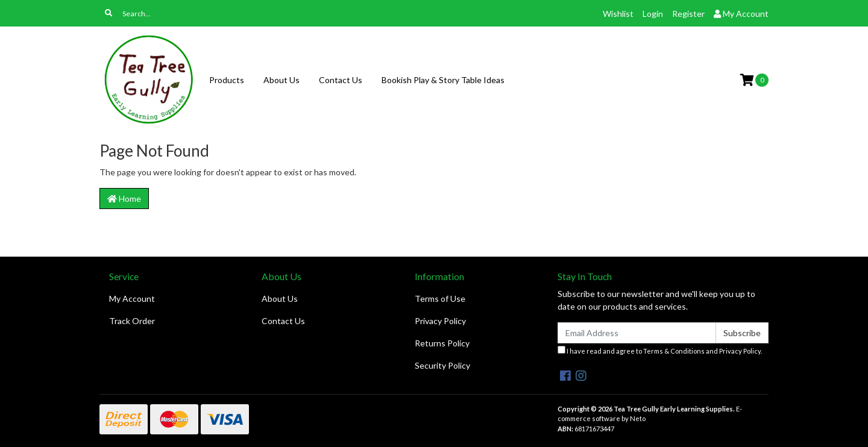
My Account (132, 299)
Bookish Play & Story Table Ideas (443, 80)
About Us (281, 80)
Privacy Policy (440, 321)
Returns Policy (442, 343)
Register (688, 14)
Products (227, 80)
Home (124, 198)
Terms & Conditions (674, 351)
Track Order (132, 321)
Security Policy (442, 365)
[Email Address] (637, 333)
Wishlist (618, 14)
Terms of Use (440, 299)
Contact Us (341, 80)
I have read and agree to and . (660, 350)
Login (653, 14)
